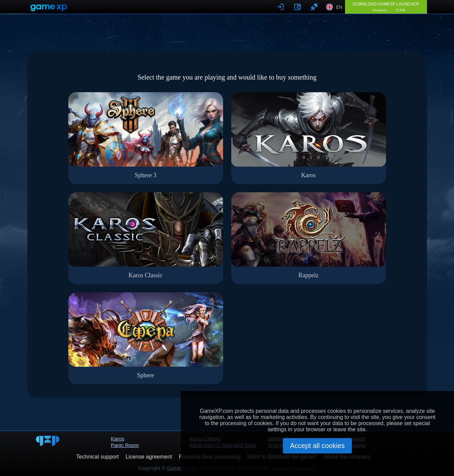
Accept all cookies (317, 446)
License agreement (149, 457)
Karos (118, 439)
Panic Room (125, 445)
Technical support (98, 457)
